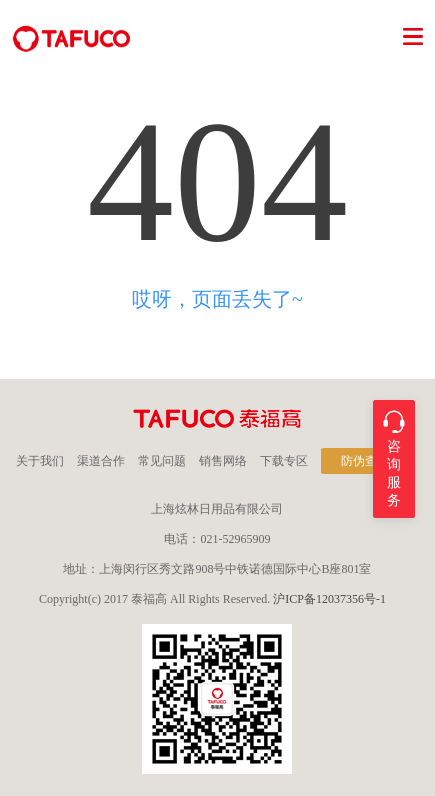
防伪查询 (365, 461)
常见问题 (162, 461)
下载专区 (284, 461)
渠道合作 (101, 461)
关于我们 (40, 461)
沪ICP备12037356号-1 (329, 599)
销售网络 (223, 461)
